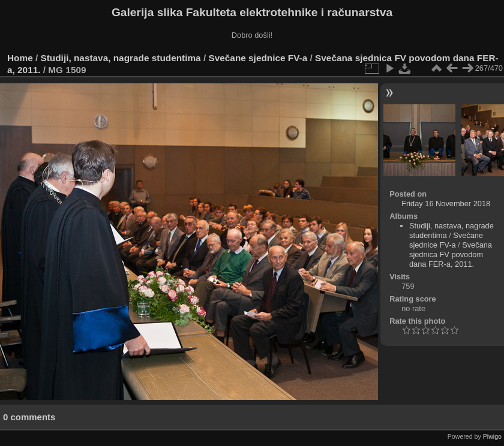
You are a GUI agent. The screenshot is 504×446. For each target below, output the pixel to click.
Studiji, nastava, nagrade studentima (121, 58)
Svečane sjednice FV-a (258, 58)
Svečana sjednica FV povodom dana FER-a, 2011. (451, 254)
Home (20, 58)
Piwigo (492, 436)
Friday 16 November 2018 (446, 204)
